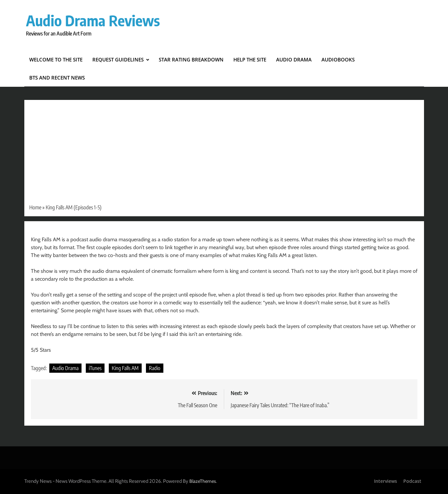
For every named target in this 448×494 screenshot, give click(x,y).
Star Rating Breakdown (191, 59)
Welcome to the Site (56, 59)
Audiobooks (338, 59)
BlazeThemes (203, 481)
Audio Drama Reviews (93, 20)
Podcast (412, 481)
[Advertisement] (224, 154)
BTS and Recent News (57, 78)
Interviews (386, 481)
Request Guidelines (118, 59)
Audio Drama (294, 59)
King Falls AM (125, 368)
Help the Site (250, 59)
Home (35, 207)
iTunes (95, 368)
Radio (155, 368)
